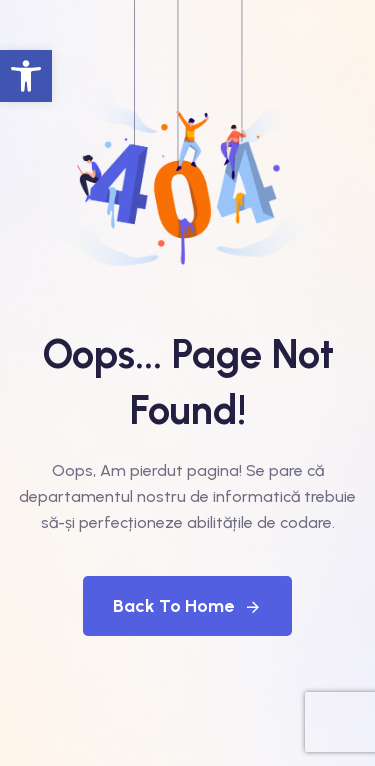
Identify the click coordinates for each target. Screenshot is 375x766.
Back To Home (187, 606)
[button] (26, 76)
